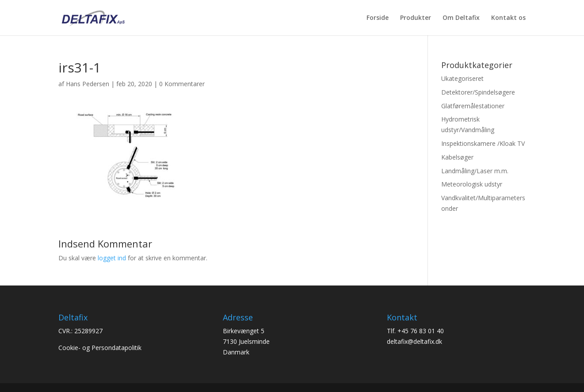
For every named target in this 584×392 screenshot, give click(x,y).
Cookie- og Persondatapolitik (100, 348)
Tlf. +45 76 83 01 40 (415, 331)
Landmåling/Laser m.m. (475, 171)
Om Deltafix (461, 18)
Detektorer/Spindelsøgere (478, 92)
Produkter (416, 18)
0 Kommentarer (182, 84)
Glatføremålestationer (473, 106)
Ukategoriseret (462, 78)
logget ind (112, 258)
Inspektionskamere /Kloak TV (483, 143)
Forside (378, 18)
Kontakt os (508, 18)
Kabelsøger (457, 157)
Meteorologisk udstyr (472, 184)
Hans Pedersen (88, 84)
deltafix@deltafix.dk (414, 341)
